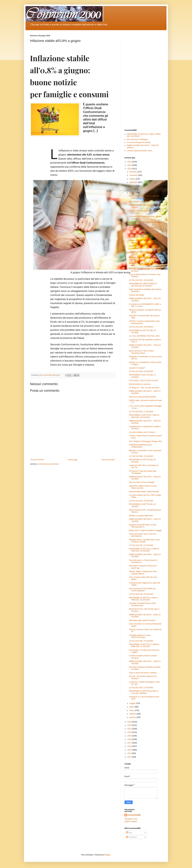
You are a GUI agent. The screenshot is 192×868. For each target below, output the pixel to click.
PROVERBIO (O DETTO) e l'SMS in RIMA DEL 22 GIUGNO (143, 599)
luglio (132, 189)
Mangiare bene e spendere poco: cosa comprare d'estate (144, 541)
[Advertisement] (143, 80)
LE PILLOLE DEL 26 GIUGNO (141, 456)
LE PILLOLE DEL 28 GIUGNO (141, 371)
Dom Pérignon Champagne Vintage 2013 (145, 441)
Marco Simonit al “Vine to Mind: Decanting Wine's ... (142, 352)
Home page (73, 460)
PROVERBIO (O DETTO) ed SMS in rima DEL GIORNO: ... (144, 692)
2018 (130, 739)
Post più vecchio (108, 460)
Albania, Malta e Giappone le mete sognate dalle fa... (143, 573)
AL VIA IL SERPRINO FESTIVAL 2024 (144, 336)
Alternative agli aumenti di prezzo (142, 620)
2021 (130, 729)
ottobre (133, 179)
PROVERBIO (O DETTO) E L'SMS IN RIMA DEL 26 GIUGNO (144, 416)
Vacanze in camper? (137, 368)
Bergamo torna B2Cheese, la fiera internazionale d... (143, 526)
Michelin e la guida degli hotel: (141, 516)
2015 (130, 750)
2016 (130, 746)
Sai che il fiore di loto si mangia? (142, 482)
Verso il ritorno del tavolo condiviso (143, 673)
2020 (130, 732)
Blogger (107, 855)
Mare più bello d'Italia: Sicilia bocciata (144, 492)
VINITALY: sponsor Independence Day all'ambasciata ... (144, 322)
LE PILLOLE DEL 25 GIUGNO (141, 501)
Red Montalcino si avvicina (140, 384)
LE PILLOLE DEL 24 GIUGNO (141, 545)
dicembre (133, 172)
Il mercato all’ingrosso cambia (139, 142)
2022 (130, 725)
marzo (132, 710)
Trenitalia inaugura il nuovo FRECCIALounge (140, 636)
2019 (130, 736)
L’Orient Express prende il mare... (140, 151)
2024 (130, 169)
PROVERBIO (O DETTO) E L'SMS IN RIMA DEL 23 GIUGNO (144, 550)
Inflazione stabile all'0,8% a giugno (143, 228)
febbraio (133, 714)
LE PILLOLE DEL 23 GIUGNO (141, 594)
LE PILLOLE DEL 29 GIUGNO (141, 327)
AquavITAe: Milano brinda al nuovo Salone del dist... (143, 487)
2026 (130, 162)
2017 (130, 743)
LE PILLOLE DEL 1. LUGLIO (141, 231)
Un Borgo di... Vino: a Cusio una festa (144, 388)
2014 (130, 753)
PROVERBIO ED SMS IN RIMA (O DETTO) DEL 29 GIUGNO (143, 285)
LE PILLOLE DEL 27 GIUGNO (141, 412)
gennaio (133, 717)
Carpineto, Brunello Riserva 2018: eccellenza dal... (142, 604)
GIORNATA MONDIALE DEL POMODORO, (140, 446)
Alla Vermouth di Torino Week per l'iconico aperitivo (142, 590)
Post (129, 833)
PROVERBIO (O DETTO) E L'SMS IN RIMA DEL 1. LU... (144, 197)
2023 (130, 722)
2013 (130, 757)
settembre (134, 182)
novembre (134, 175)
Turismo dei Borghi (136, 295)
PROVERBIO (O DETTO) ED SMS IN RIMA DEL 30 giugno (144, 236)
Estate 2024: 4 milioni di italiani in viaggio (145, 530)
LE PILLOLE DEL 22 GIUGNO (141, 641)
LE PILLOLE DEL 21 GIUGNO (141, 688)
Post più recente (37, 460)
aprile (132, 707)
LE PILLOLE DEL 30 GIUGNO (141, 280)
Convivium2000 (134, 815)
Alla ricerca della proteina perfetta (142, 397)
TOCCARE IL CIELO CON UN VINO (144, 381)
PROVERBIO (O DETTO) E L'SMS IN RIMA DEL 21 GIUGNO (144, 645)
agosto (132, 186)
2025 (130, 165)
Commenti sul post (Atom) (48, 464)
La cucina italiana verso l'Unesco (142, 432)
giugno (132, 193)
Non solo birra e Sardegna (137, 139)
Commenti (131, 837)
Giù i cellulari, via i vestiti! (139, 202)
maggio (133, 703)
